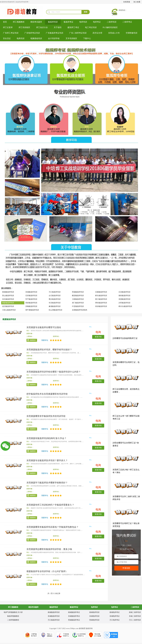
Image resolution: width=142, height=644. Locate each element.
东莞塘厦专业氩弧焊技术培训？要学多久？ (47, 460)
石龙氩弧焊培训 (124, 292)
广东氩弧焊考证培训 (55, 33)
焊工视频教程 (19, 22)
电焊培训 (83, 22)
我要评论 (45, 340)
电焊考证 (97, 22)
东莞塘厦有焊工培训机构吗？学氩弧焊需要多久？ (50, 505)
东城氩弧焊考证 (74, 616)
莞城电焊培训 (94, 620)
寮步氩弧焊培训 (55, 299)
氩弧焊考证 (68, 22)
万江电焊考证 (115, 620)
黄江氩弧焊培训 (101, 299)
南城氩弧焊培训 (8, 292)
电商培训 (21, 38)
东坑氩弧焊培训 (8, 299)
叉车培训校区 (71, 38)
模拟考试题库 (36, 22)
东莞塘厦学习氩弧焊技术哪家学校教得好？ (47, 483)
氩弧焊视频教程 (13, 616)
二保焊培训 (112, 22)
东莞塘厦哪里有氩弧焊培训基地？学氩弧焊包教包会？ (52, 527)
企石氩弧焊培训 (55, 296)
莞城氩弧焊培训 (78, 292)
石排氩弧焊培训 (31, 296)
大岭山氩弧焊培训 (9, 310)
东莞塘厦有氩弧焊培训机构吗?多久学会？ (46, 438)
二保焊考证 (127, 22)
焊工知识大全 (42, 27)
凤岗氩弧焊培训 (31, 303)
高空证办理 (97, 33)
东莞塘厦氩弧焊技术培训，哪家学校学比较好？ (49, 350)
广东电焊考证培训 (32, 33)
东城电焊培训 (94, 616)
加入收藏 (137, 2)
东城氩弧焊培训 (31, 292)
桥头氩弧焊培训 (101, 296)
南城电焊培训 (94, 612)
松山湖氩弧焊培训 (55, 310)
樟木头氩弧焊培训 (125, 306)
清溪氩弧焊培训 (124, 299)
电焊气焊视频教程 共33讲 (13, 612)
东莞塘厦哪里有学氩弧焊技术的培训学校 (46, 416)
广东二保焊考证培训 (78, 33)
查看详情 (98, 337)
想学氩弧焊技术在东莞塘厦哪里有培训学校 (47, 394)
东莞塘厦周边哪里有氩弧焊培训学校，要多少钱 (49, 549)
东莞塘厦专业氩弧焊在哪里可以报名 (44, 327)
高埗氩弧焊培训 (101, 306)
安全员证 (7, 38)
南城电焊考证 (115, 612)
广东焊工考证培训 (11, 33)
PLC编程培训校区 (110, 27)
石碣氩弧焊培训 (101, 292)
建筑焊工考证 (73, 27)
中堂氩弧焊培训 (78, 306)
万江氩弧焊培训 (55, 292)
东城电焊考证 (115, 616)
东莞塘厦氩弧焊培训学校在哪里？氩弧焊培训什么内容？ (54, 372)
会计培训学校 (54, 38)
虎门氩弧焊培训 (78, 303)
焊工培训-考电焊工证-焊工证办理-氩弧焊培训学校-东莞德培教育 (23, 12)
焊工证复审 (8, 27)
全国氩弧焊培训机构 (80, 310)
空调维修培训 (132, 33)
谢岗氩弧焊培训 (124, 296)
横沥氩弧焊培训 (78, 296)
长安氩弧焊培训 (55, 303)
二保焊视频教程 (13, 620)
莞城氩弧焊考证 (74, 620)
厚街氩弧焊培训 (101, 303)
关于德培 (58, 27)
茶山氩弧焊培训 (8, 296)
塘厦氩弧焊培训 (8, 303)
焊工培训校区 (24, 27)
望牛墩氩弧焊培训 (32, 310)
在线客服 (127, 2)
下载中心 (87, 38)
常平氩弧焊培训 (31, 299)
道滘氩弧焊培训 (8, 306)
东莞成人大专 (114, 33)
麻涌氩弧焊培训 (55, 306)
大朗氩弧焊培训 (78, 299)
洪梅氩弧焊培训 (31, 306)
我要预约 (32, 340)
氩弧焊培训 (53, 22)
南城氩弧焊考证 (74, 612)
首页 (5, 22)
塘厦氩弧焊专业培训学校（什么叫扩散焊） (47, 571)
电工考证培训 (91, 27)
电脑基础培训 (36, 38)
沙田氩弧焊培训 (124, 303)
